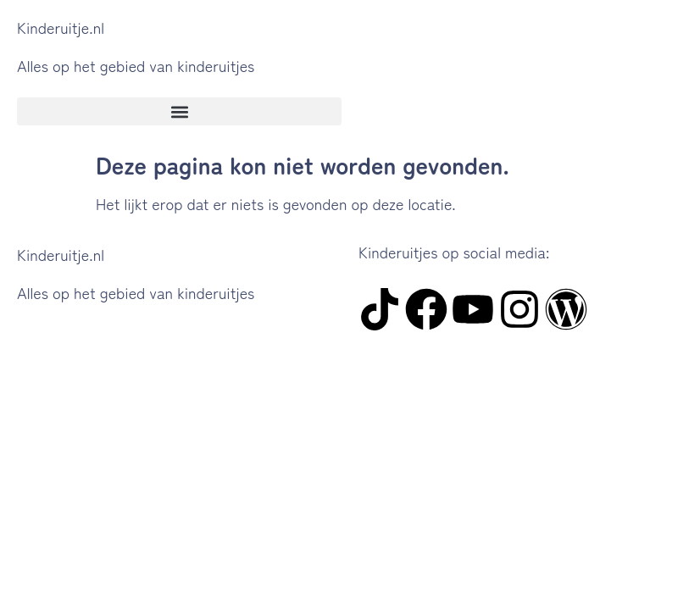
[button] (179, 111)
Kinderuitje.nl (61, 27)
